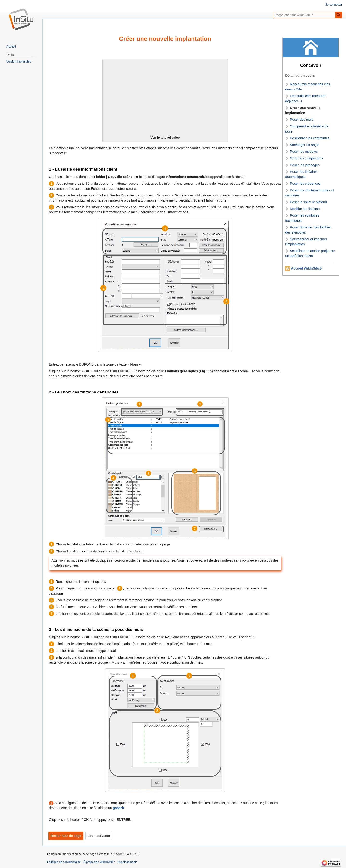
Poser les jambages (305, 165)
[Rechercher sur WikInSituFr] (308, 15)
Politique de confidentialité (64, 862)
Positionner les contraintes (310, 138)
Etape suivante (99, 836)
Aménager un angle (304, 145)
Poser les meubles (304, 152)
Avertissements (128, 862)
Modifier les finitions (305, 209)
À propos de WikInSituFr (99, 862)
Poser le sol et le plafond (308, 202)
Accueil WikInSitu (305, 268)
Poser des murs (302, 120)
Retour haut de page (66, 836)
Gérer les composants (306, 158)
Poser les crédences (305, 184)
